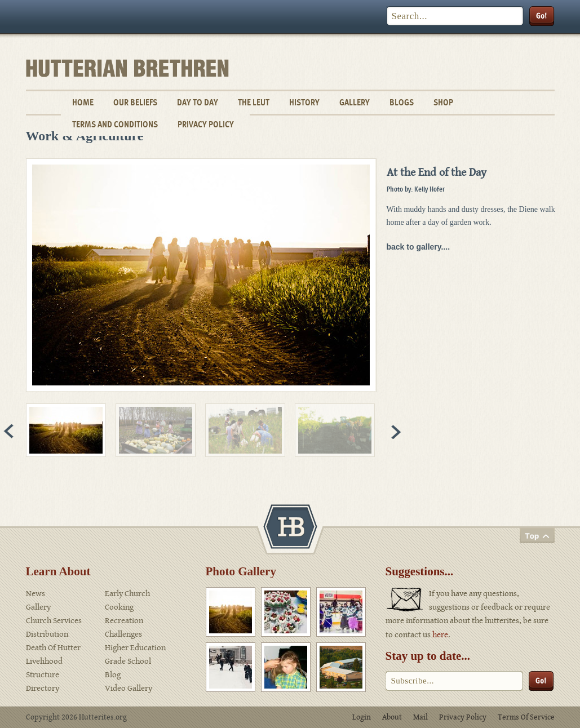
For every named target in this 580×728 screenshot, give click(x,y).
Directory (43, 688)
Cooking (119, 607)
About (392, 717)
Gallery (355, 102)
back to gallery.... (419, 247)
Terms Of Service (526, 717)
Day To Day (198, 102)
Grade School (128, 661)
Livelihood (44, 661)
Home (83, 102)
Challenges (123, 634)
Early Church (127, 594)
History (304, 102)
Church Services (54, 621)
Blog (113, 675)
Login (362, 717)
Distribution (47, 634)
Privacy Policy (206, 124)
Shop (443, 102)
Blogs (402, 102)
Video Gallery (129, 688)
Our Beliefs (135, 102)
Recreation (124, 621)
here (440, 635)
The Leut (254, 102)
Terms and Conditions (115, 124)
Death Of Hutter (53, 648)
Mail (420, 717)
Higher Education (135, 648)
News (36, 594)
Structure (43, 675)
